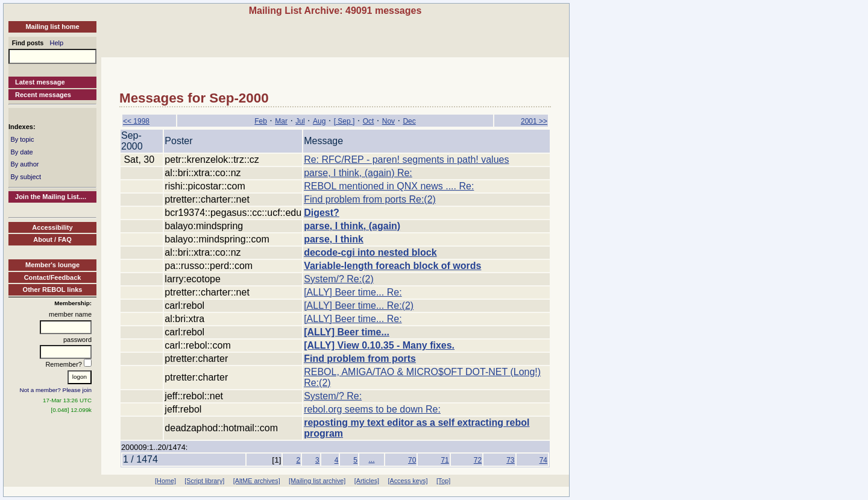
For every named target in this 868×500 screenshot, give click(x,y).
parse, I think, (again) (352, 226)
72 (478, 460)
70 (412, 460)
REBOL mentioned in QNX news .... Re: (389, 186)
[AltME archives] (257, 481)
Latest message (40, 82)
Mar (281, 121)
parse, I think (334, 239)
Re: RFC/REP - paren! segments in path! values (406, 160)
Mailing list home (52, 27)
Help (57, 43)
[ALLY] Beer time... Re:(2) (359, 305)
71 (445, 460)
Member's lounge (52, 265)
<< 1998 (136, 121)
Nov (388, 121)
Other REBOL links (53, 290)
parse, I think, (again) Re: (358, 173)
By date (21, 152)
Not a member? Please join (56, 390)
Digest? (322, 213)
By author (24, 164)
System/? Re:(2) (339, 279)
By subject (26, 177)
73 (510, 460)
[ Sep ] (344, 121)
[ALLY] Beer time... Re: (353, 292)
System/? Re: (333, 396)
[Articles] (367, 481)
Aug (319, 121)
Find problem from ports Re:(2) (370, 199)
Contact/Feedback (53, 277)
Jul (300, 121)
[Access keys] (407, 481)
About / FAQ (52, 239)
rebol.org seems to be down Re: (372, 409)
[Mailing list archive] (317, 481)
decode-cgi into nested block (370, 252)
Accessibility (52, 227)
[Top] (443, 481)
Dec (409, 121)
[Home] (165, 481)
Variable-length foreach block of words (392, 266)
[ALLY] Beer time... (347, 332)
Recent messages (43, 95)
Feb (261, 121)
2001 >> (534, 121)
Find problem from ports (360, 359)
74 (543, 460)
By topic (22, 139)
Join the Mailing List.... (51, 197)
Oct (369, 121)
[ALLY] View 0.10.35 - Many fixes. (379, 345)
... (371, 460)
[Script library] (204, 481)
